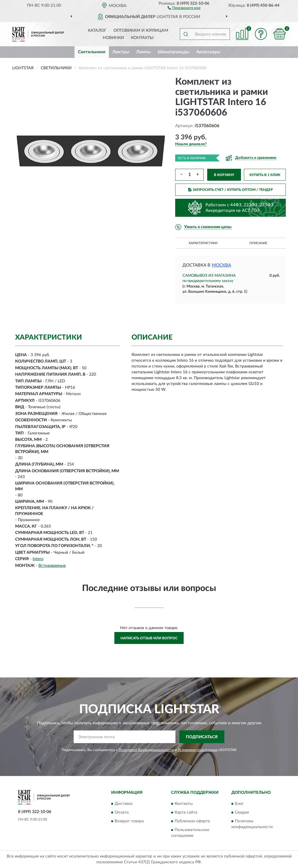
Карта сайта (186, 812)
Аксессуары (208, 52)
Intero (38, 559)
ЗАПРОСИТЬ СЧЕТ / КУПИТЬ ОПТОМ (231, 190)
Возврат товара (129, 821)
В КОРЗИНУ (224, 175)
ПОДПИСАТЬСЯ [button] (202, 737)
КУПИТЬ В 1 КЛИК (265, 175)
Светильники (92, 52)
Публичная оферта (192, 821)
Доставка (124, 804)
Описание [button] (258, 243)
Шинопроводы (173, 52)
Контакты (142, 38)
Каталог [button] (97, 31)
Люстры (121, 52)
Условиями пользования (198, 750)
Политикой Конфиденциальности (146, 750)
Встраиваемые (52, 566)
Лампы (143, 52)
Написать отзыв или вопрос (149, 638)
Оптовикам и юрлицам (141, 31)
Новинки (113, 38)
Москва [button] (221, 265)
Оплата (122, 812)
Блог (239, 804)
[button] (184, 8)
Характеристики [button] (203, 243)
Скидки (242, 812)
